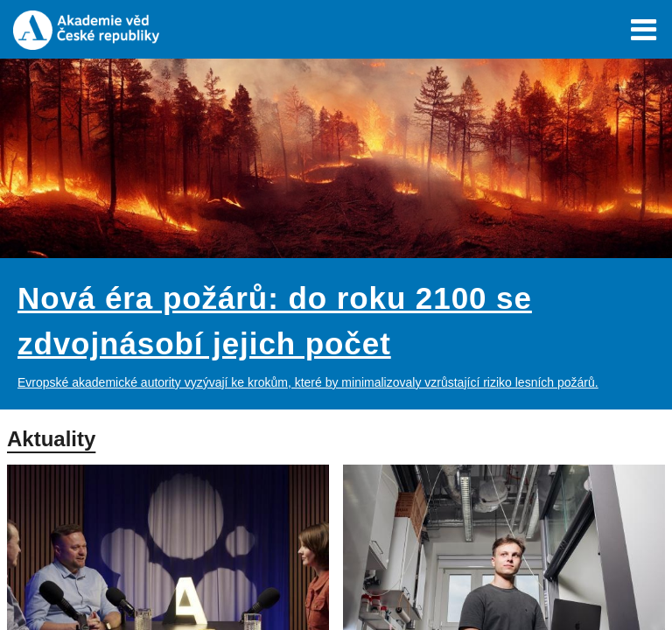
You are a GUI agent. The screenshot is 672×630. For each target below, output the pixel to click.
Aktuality (51, 439)
